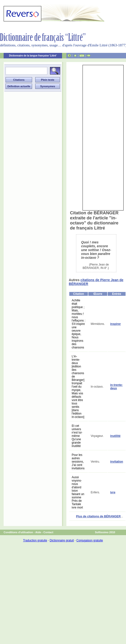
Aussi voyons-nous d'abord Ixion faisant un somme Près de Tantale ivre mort (78, 492)
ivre (113, 492)
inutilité (115, 436)
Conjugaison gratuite (90, 540)
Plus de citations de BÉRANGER (98, 516)
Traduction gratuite (35, 540)
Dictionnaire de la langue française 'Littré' (33, 56)
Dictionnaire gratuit (62, 540)
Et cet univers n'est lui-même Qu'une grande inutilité (77, 436)
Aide (38, 532)
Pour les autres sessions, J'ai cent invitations (78, 462)
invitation (116, 462)
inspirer (115, 324)
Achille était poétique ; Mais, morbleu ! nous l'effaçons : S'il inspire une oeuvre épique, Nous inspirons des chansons (79, 324)
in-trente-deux (116, 387)
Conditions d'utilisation (18, 532)
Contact (48, 532)
